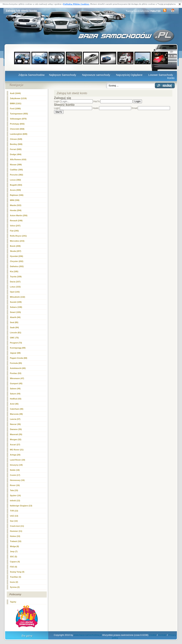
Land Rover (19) (18, 460)
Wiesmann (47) (17, 378)
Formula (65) (16, 363)
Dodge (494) (16, 154)
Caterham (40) (17, 409)
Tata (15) (14, 490)
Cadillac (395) (16, 170)
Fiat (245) (14, 231)
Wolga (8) (14, 546)
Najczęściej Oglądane (129, 75)
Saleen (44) (15, 389)
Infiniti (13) (15, 501)
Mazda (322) (16, 205)
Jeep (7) (14, 551)
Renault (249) (16, 221)
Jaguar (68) (15, 353)
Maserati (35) (16, 434)
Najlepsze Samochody (63, 75)
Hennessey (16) (17, 480)
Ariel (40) (14, 404)
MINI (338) (15, 200)
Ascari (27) (15, 445)
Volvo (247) (15, 226)
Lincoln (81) (16, 333)
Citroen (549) (16, 139)
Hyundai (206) (17, 256)
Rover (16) (15, 485)
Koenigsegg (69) (18, 348)
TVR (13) (14, 511)
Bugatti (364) (16, 185)
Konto (171, 78)
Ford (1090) (15, 109)
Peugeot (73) (16, 343)
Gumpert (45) (16, 383)
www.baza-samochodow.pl (88, 635)
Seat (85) (14, 322)
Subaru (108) (16, 307)
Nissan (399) (16, 165)
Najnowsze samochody (96, 75)
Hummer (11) (16, 531)
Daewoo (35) (16, 429)
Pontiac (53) (16, 373)
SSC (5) (14, 557)
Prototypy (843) (17, 124)
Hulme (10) (15, 536)
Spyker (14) (15, 495)
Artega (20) (15, 455)
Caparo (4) (15, 562)
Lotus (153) (15, 287)
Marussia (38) (16, 414)
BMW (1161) (16, 103)
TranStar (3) (16, 577)
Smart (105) (15, 312)
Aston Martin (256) (19, 215)
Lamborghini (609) (19, 134)
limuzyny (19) (16, 465)
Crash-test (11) (17, 526)
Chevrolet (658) (17, 129)
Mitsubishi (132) (18, 297)
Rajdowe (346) (17, 195)
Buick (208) (15, 246)
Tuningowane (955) (19, 114)
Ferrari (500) (16, 149)
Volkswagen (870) (18, 119)
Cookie (153, 635)
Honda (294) (16, 210)
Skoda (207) (16, 251)
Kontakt (162, 635)
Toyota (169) (16, 277)
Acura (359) (15, 190)
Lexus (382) (16, 180)
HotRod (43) (16, 399)
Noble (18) (15, 470)
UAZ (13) (14, 516)
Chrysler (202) (17, 261)
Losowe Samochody (161, 75)
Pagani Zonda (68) (19, 358)
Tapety (13, 602)
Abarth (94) (15, 317)
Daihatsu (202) (17, 266)
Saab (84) (14, 327)
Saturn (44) (15, 394)
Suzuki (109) (16, 302)
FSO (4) (14, 567)
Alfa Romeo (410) (18, 159)
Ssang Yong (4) (17, 572)
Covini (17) (15, 475)
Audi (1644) (15, 93)
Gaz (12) (14, 521)
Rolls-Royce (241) (18, 236)
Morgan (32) (16, 439)
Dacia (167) (15, 282)
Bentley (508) (16, 144)
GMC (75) (14, 338)
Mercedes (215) (17, 241)
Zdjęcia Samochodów (31, 75)
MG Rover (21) (17, 450)
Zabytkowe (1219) (18, 98)
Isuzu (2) (14, 582)
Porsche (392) (17, 175)
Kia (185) (14, 271)
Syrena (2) (15, 587)
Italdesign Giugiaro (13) (21, 506)
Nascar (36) (15, 424)
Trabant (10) (16, 541)
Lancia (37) (15, 419)
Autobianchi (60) (18, 368)
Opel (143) (15, 292)
